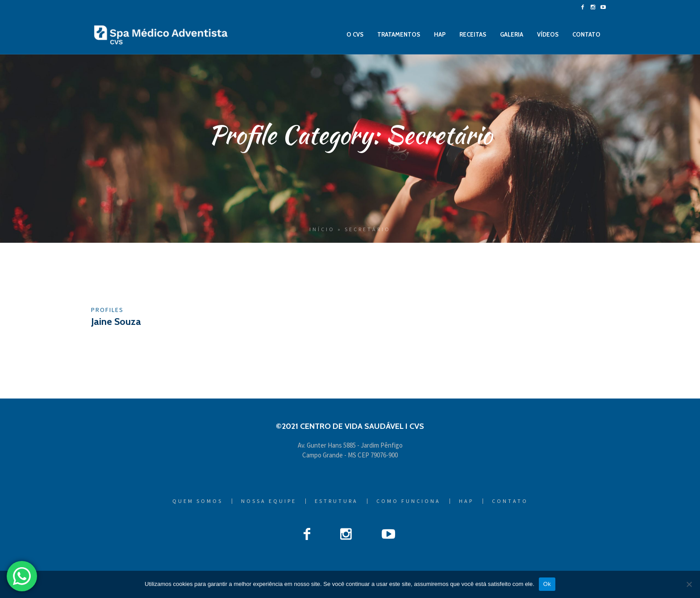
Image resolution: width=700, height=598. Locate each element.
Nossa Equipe (269, 501)
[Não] (689, 584)
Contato (510, 501)
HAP (466, 501)
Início (322, 229)
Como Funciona (408, 501)
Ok (547, 584)
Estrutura (336, 501)
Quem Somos (198, 501)
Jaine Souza (116, 322)
